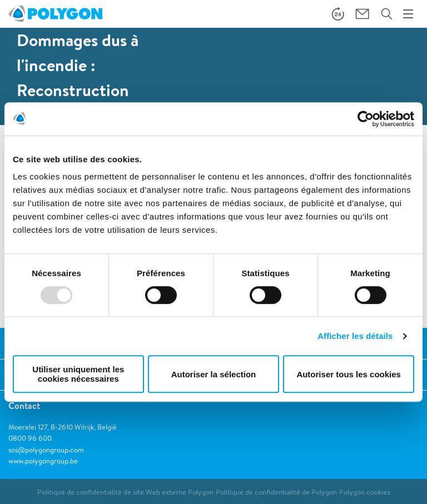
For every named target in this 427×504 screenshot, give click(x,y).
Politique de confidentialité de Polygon (276, 492)
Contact (24, 406)
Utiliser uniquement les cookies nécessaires (78, 374)
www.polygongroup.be (43, 461)
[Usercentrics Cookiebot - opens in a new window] (366, 119)
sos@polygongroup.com (46, 450)
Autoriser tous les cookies (349, 374)
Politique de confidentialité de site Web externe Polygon (125, 492)
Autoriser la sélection (214, 374)
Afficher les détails (355, 336)
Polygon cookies (364, 492)
